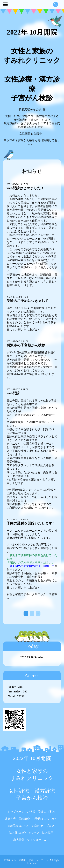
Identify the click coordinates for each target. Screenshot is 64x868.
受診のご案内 (46, 812)
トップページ (16, 812)
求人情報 (19, 840)
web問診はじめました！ (25, 188)
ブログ (50, 826)
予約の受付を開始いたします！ (31, 523)
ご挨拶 (31, 812)
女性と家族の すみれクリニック (30, 860)
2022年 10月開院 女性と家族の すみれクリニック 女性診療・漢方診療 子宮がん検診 (32, 778)
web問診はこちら (19, 826)
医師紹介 (24, 819)
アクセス (34, 833)
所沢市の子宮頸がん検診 (26, 345)
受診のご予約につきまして (28, 301)
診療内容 (10, 819)
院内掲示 (48, 833)
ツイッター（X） (38, 840)
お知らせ (38, 826)
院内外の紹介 (17, 833)
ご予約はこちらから (45, 819)
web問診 (13, 393)
